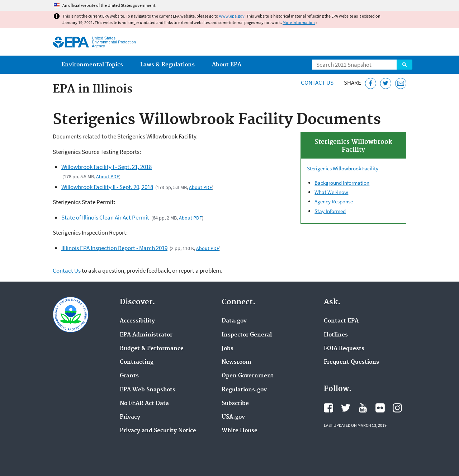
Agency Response (334, 201)
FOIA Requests (344, 349)
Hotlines (336, 335)
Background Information (342, 183)
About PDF (108, 176)
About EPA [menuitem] (227, 65)
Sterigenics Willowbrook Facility (343, 168)
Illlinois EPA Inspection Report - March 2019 (114, 248)
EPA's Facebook (328, 408)
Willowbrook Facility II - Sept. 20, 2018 (107, 187)
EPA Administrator (146, 335)
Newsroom (236, 362)
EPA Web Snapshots (148, 390)
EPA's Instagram (397, 408)
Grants (129, 376)
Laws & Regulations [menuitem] (167, 65)
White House (240, 431)
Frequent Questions (351, 362)
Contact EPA (341, 321)
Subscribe (235, 404)
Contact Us (317, 83)
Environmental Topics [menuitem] (92, 65)
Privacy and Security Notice (158, 431)
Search (404, 65)
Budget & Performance (152, 349)
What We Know (331, 192)
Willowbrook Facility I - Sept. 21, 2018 (107, 167)
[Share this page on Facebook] (371, 83)
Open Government (248, 376)
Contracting (137, 362)
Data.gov (234, 321)
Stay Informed (330, 211)
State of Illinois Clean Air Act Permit (105, 217)
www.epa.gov (232, 16)
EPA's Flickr (380, 408)
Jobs (228, 349)
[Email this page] (401, 83)
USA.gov (233, 417)
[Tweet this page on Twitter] (386, 83)
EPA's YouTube (363, 408)
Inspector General (247, 335)
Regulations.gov (244, 390)
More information (299, 22)
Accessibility (137, 321)
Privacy (130, 417)
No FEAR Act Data (144, 404)
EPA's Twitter (346, 408)
